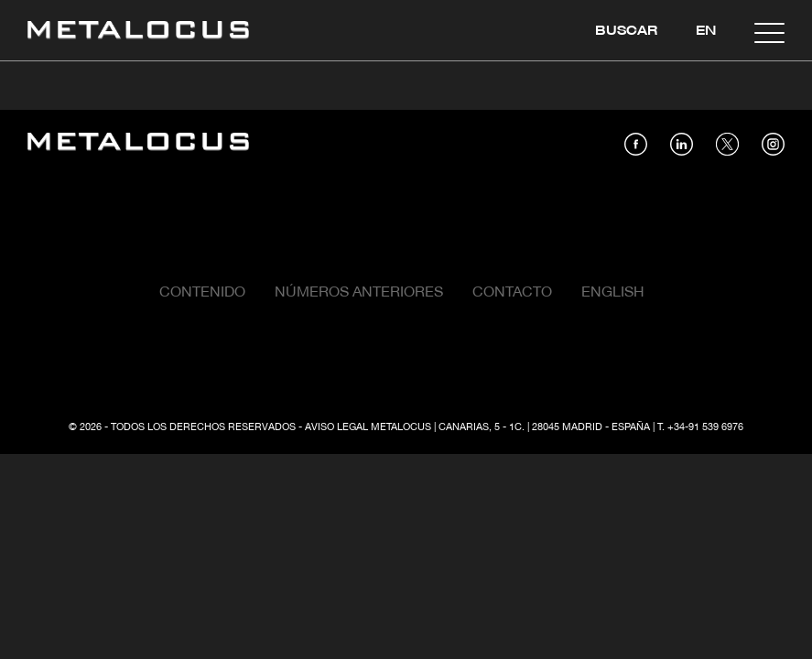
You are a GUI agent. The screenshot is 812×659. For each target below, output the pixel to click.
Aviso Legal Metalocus (368, 427)
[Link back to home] (138, 32)
